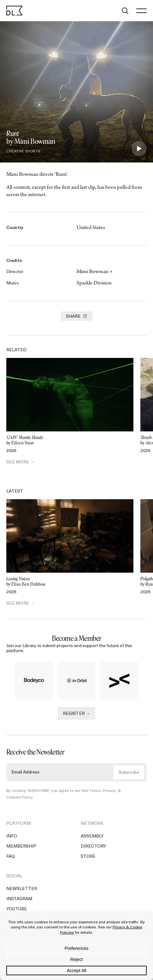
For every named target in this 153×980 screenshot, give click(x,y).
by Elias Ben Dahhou (70, 582)
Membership (21, 846)
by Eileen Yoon (70, 440)
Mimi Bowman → (95, 272)
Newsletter (22, 889)
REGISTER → (77, 714)
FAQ (11, 857)
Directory (93, 846)
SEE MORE (18, 462)
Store (88, 857)
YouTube (17, 909)
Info (12, 836)
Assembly (92, 836)
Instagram (19, 899)
